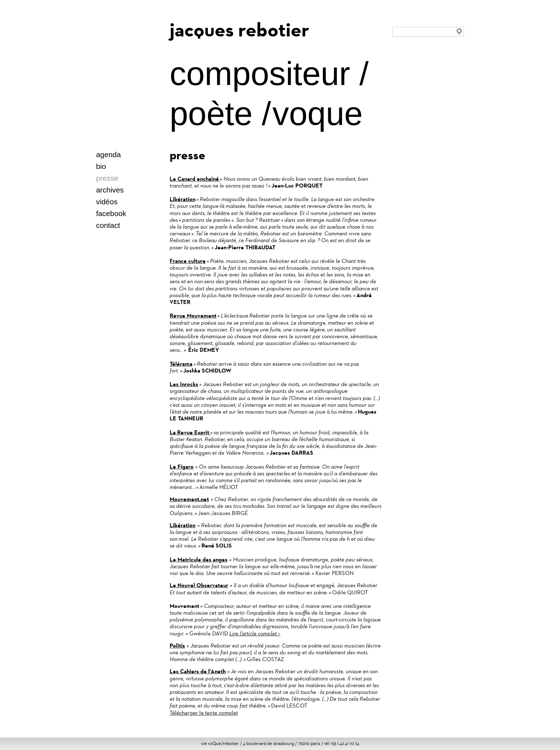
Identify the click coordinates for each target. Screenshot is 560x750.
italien (136, 167)
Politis (177, 646)
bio (101, 166)
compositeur (260, 74)
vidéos (107, 202)
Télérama (181, 364)
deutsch (121, 167)
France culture (188, 261)
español (128, 167)
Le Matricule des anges (199, 559)
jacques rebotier (239, 30)
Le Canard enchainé (195, 179)
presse (107, 178)
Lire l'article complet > (255, 633)
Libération (182, 199)
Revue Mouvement (193, 316)
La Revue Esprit (190, 432)
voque (318, 114)
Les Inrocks (184, 384)
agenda (108, 154)
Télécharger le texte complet (204, 713)
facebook (111, 213)
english (113, 167)
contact (108, 225)
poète (211, 114)
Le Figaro (182, 467)
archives (110, 190)
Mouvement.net (189, 499)
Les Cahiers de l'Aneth (198, 671)
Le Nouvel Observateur (199, 585)
